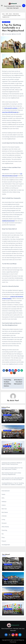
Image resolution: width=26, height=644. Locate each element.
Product (4, 541)
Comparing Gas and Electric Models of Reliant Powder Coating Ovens (12, 419)
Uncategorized (6, 545)
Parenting (4, 530)
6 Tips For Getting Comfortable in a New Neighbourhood (13, 28)
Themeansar (13, 642)
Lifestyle (4, 516)
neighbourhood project (8, 221)
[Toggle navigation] (2, 6)
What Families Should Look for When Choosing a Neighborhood (12, 435)
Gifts (3, 498)
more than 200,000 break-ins (10, 112)
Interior (4, 505)
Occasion (4, 523)
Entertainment (6, 491)
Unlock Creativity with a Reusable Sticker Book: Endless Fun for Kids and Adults (12, 450)
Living (3, 520)
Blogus (21, 640)
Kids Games (5, 512)
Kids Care (4, 509)
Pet (3, 534)
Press (3, 538)
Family (3, 494)
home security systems (11, 108)
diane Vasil (9, 34)
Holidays (4, 502)
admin (6, 421)
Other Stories (6, 22)
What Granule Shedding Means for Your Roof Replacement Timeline (11, 583)
